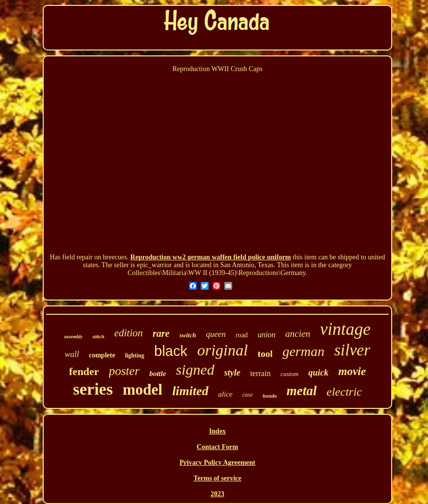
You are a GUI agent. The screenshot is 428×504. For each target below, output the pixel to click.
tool (265, 354)
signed (195, 369)
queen (216, 334)
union (267, 335)
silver (352, 350)
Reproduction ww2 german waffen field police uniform (211, 257)
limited (190, 391)
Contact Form (217, 447)
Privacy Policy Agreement (217, 463)
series (93, 389)
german (303, 351)
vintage (345, 329)
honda (270, 396)
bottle (158, 374)
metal (302, 391)
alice (226, 394)
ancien (298, 334)
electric (344, 392)
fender (84, 371)
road (242, 335)
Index (217, 431)
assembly (73, 337)
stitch (98, 336)
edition (129, 333)
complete (102, 355)
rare (161, 333)
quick (318, 373)
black (171, 351)
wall (72, 354)
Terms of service (217, 478)
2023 (217, 494)
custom (289, 374)
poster (124, 371)
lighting (135, 355)
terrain (261, 373)
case (248, 395)
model (143, 390)
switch (187, 335)
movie (352, 371)
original (223, 350)
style (232, 373)
